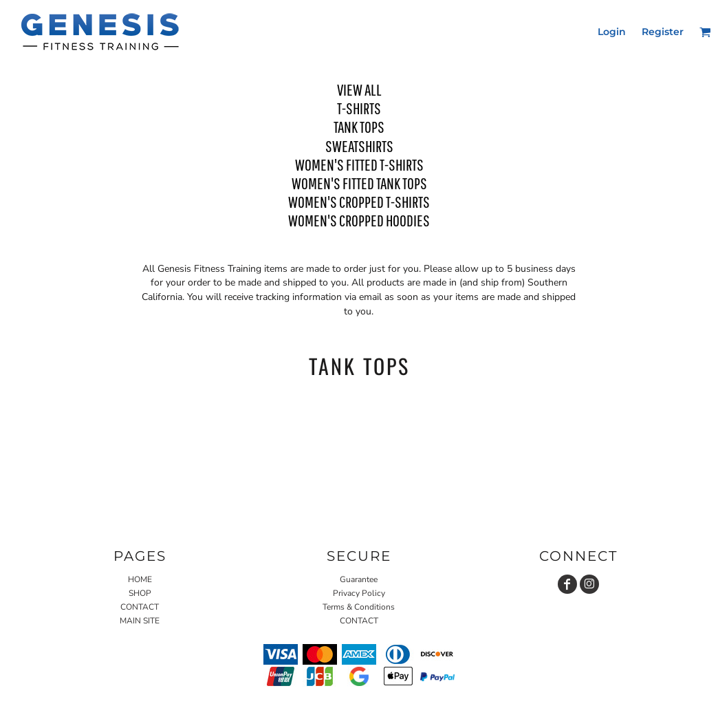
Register (663, 32)
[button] (705, 32)
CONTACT (140, 607)
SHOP (140, 593)
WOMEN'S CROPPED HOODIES (359, 220)
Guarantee (359, 579)
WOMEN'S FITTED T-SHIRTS (359, 164)
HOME (140, 579)
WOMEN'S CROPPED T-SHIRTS (359, 202)
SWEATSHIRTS (359, 146)
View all (359, 89)
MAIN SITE (140, 621)
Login (612, 32)
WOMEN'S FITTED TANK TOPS (359, 183)
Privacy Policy (359, 593)
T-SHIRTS (359, 108)
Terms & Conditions (359, 607)
